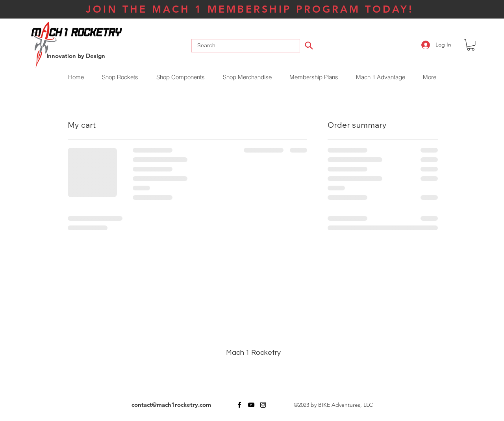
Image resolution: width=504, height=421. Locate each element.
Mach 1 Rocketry (253, 353)
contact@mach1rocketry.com (171, 405)
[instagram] (263, 405)
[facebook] (239, 405)
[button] (471, 45)
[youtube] (251, 405)
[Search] (309, 45)
